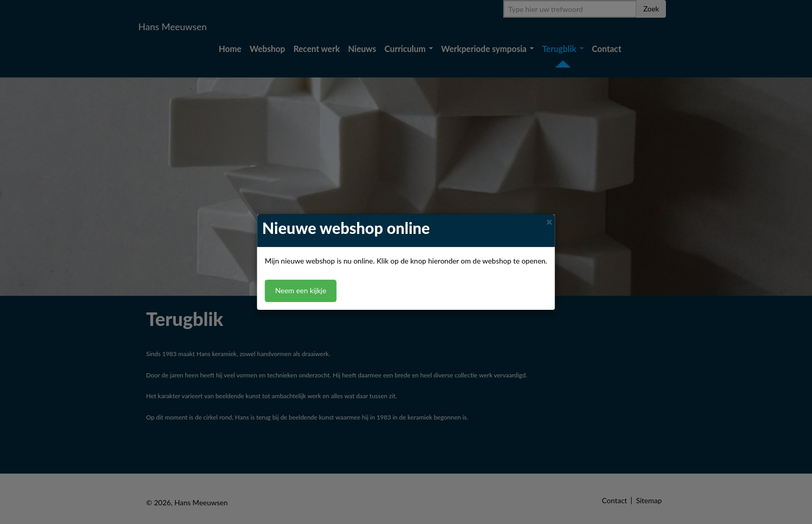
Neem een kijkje (300, 291)
